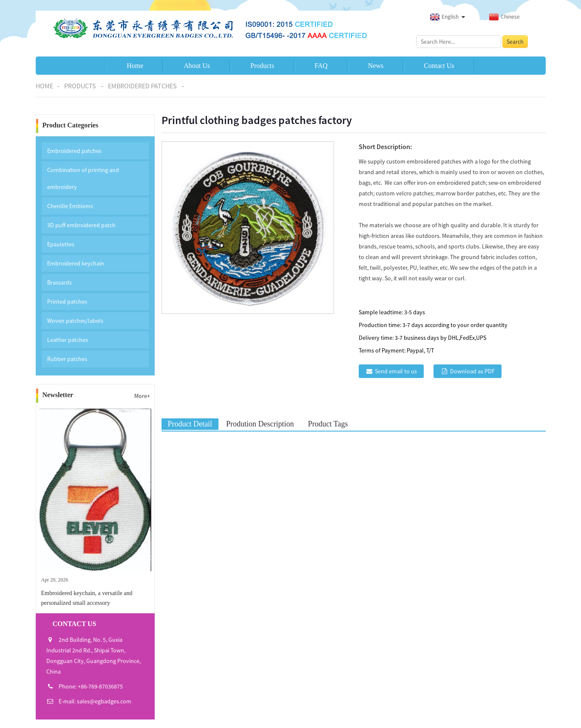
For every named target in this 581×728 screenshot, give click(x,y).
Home (135, 66)
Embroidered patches (142, 86)
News (376, 66)
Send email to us (396, 371)
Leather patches (68, 340)
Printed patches (67, 302)
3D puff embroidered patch (81, 225)
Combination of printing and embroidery (83, 178)
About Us (197, 66)
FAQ (321, 66)
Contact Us (439, 66)
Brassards (60, 282)
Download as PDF (472, 371)
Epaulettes (61, 244)
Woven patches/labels (75, 321)
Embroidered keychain (76, 263)
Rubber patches (67, 359)
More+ (142, 396)
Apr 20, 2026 (55, 580)
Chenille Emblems (70, 206)
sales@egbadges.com (104, 701)
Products (262, 66)
